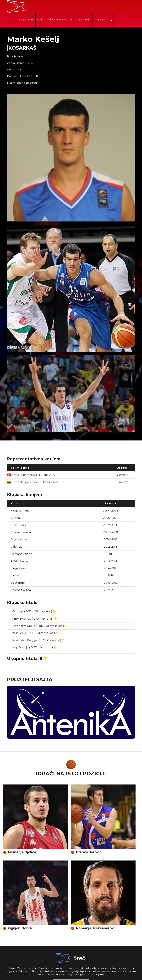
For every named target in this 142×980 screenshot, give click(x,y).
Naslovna (48, 7)
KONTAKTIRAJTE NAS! (71, 970)
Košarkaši (104, 7)
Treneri (121, 7)
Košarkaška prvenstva (76, 7)
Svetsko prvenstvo (31, 462)
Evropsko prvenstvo (33, 469)
